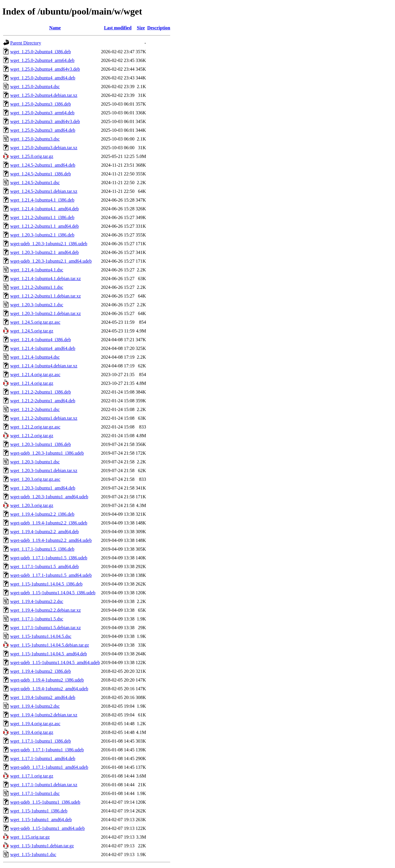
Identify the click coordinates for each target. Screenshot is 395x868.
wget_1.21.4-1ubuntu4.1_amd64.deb (45, 209)
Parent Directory (26, 43)
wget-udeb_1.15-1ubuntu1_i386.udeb (45, 802)
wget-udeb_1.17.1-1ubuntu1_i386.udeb (47, 750)
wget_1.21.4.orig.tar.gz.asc (35, 375)
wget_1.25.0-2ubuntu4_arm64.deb (42, 60)
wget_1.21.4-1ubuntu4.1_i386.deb (42, 200)
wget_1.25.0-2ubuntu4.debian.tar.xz (44, 95)
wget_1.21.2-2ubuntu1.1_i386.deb (42, 217)
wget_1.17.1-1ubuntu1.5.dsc (37, 619)
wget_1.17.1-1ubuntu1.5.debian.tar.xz (46, 628)
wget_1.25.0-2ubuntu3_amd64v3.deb (45, 121)
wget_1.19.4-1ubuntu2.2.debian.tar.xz (46, 610)
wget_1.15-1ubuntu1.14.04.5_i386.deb (46, 584)
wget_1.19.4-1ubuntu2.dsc (35, 706)
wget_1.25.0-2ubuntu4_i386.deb (40, 52)
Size (141, 28)
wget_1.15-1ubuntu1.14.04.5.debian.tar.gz (50, 645)
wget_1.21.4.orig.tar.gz (32, 383)
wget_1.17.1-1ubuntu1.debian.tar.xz (44, 785)
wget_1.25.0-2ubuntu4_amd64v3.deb (45, 69)
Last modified (118, 28)
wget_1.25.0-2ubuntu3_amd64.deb (43, 130)
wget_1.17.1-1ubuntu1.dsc (35, 793)
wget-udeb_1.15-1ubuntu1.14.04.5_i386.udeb (53, 593)
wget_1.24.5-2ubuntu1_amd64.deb (43, 165)
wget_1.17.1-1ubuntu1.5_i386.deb (42, 549)
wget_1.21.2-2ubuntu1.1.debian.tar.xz (46, 296)
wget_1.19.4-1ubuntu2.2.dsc (37, 601)
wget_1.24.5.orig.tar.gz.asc (35, 322)
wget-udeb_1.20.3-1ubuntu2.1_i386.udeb (49, 244)
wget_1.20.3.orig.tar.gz (32, 505)
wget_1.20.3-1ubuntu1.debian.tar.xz (44, 471)
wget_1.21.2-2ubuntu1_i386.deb (40, 392)
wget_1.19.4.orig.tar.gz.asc (35, 724)
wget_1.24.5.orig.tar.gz (32, 331)
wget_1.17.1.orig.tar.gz (32, 776)
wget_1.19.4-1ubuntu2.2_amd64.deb (45, 532)
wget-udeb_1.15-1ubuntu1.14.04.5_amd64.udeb (55, 662)
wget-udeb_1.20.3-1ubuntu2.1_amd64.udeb (51, 261)
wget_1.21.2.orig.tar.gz (32, 436)
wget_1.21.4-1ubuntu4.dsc (35, 357)
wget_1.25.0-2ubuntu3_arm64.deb (42, 113)
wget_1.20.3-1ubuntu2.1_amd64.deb (45, 252)
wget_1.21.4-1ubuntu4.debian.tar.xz (44, 366)
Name (55, 28)
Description (159, 28)
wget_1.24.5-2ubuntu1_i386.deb (40, 174)
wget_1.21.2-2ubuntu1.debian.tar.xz (44, 418)
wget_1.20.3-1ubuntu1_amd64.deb (43, 488)
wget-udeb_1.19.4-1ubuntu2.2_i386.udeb (49, 523)
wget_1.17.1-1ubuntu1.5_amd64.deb (45, 566)
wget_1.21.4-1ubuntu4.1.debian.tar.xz (46, 279)
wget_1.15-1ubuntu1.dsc (33, 854)
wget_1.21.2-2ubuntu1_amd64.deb (43, 401)
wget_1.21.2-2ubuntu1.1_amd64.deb (45, 226)
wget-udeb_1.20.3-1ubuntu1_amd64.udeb (49, 497)
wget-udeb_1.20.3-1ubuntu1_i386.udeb (47, 453)
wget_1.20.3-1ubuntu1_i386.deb (40, 444)
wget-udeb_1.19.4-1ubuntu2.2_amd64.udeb (51, 540)
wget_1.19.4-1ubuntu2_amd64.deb (43, 697)
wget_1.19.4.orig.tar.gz (32, 732)
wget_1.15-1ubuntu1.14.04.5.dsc (41, 636)
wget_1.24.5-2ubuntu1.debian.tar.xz (44, 191)
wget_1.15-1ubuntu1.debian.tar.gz (42, 846)
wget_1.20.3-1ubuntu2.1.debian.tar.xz (46, 313)
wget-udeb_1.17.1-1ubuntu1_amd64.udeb (49, 767)
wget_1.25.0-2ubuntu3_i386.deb (40, 104)
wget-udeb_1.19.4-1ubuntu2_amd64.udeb (49, 689)
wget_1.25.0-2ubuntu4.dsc (35, 87)
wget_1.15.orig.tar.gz (30, 837)
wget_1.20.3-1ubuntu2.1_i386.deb (42, 235)
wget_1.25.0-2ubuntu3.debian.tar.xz (44, 148)
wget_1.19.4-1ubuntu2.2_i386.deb (42, 514)
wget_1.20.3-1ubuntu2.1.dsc (37, 305)
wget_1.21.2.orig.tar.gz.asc (35, 427)
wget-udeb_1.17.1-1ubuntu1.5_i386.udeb (49, 558)
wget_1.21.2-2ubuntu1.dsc (35, 409)
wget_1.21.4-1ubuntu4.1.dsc (37, 270)
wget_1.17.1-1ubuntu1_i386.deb (40, 741)
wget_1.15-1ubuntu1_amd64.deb (41, 820)
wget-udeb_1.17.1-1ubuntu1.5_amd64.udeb (51, 575)
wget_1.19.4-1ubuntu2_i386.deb (40, 671)
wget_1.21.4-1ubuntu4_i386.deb (40, 340)
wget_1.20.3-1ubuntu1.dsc (35, 462)
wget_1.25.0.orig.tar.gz (32, 156)
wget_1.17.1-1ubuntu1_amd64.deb (43, 758)
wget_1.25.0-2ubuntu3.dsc (35, 139)
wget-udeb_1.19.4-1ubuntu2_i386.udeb (47, 680)
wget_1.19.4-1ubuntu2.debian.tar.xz (44, 715)
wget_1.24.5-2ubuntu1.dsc (35, 183)
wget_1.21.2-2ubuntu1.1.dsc (37, 287)
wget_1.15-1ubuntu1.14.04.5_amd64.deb (49, 654)
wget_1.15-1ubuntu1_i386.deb (39, 811)
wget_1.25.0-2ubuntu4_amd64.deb (43, 78)
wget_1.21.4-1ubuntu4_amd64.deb (43, 348)
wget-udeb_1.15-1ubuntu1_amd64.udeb (47, 828)
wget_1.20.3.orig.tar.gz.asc (35, 479)
